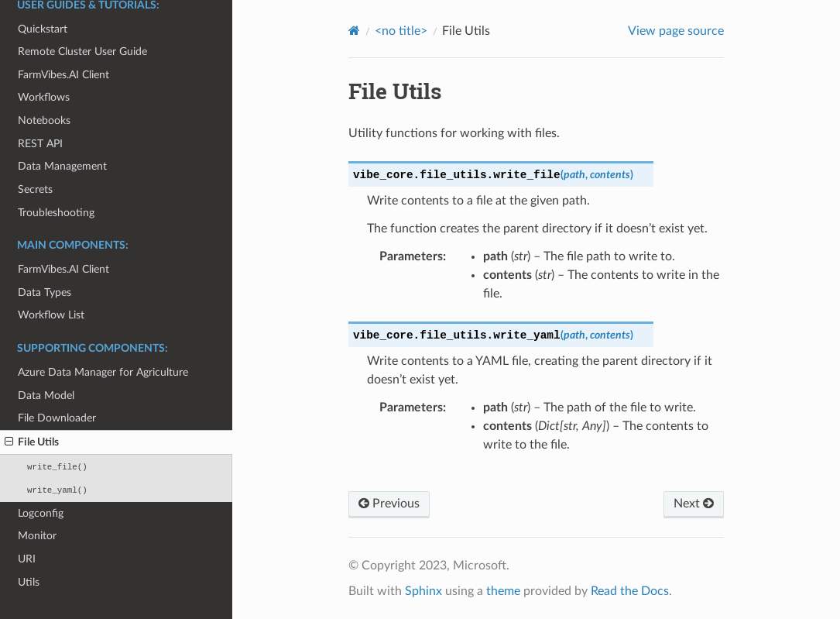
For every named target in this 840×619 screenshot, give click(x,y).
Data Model (46, 395)
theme (503, 591)
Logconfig (41, 513)
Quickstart (43, 29)
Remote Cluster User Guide (82, 52)
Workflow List (51, 315)
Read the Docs (630, 591)
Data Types (45, 292)
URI (27, 559)
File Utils (32, 442)
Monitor (37, 536)
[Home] (354, 31)
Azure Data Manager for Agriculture (103, 372)
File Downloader (57, 418)
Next (694, 504)
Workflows (44, 97)
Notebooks (44, 120)
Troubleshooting (56, 213)
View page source (676, 31)
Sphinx (423, 591)
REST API (40, 144)
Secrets (35, 189)
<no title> (401, 31)
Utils (29, 582)
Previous (389, 504)
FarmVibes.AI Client (63, 75)
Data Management (62, 166)
